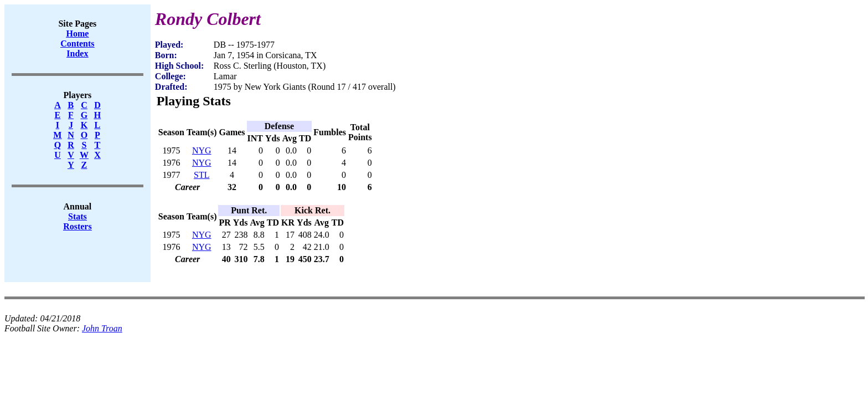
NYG (202, 150)
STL (201, 175)
